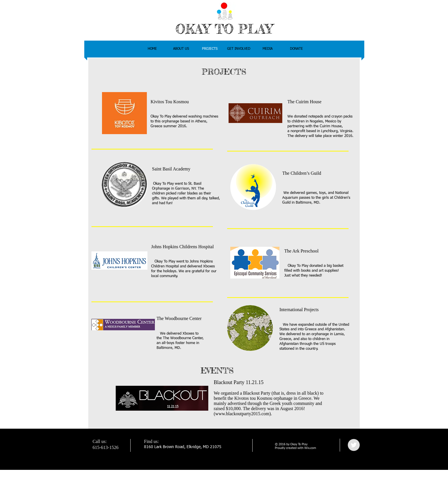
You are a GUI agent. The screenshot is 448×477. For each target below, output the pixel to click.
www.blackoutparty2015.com (242, 414)
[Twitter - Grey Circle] (354, 445)
